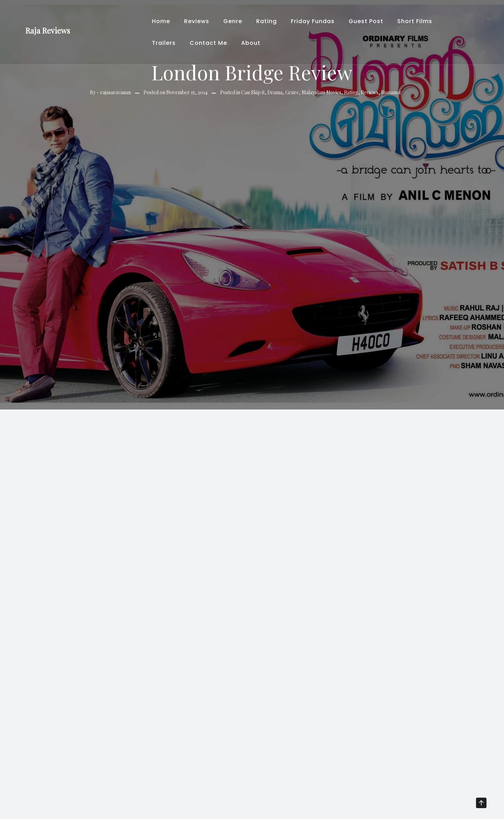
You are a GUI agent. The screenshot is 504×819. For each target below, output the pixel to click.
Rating (267, 21)
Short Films (415, 21)
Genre (233, 21)
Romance (391, 92)
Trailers (164, 43)
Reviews (197, 21)
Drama (275, 92)
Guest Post (366, 21)
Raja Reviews (48, 30)
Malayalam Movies (321, 92)
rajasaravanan (115, 92)
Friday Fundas (313, 21)
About (251, 43)
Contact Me (208, 43)
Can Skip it (253, 92)
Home (161, 21)
